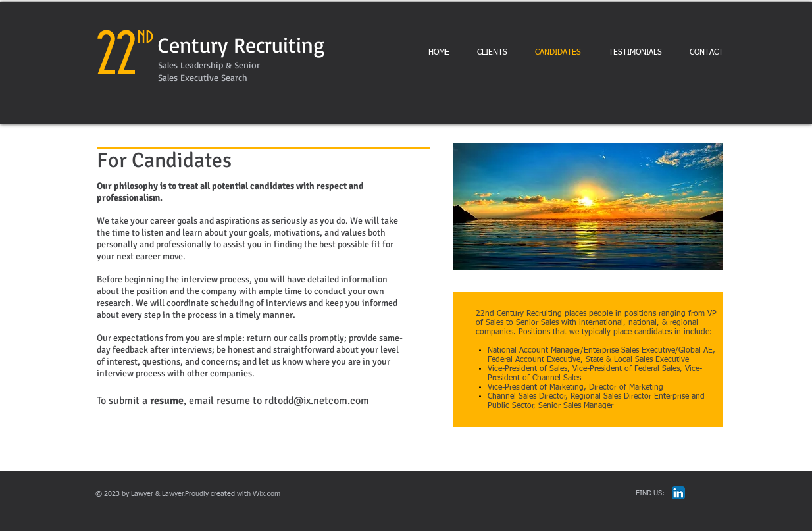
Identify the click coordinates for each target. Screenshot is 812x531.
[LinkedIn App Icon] (678, 493)
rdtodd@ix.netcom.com (317, 401)
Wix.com (266, 493)
